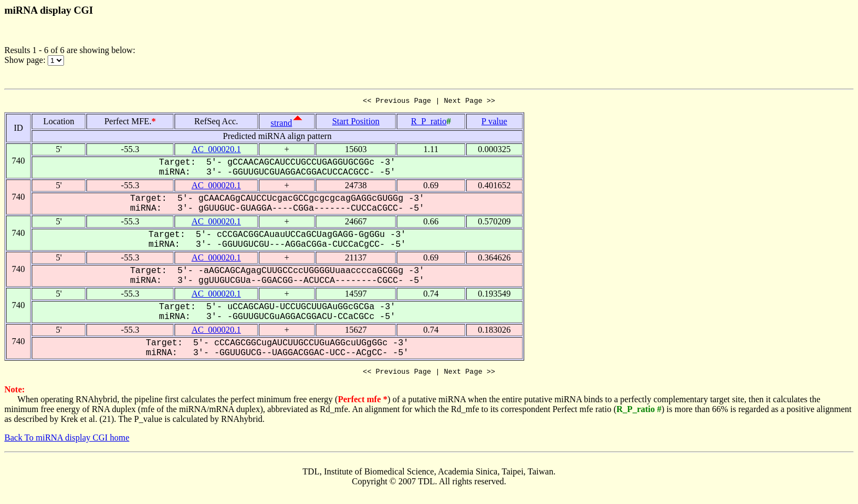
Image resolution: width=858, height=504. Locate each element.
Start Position (356, 123)
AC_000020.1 (216, 151)
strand (282, 124)
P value (494, 123)
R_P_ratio (429, 123)
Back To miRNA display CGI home (67, 441)
